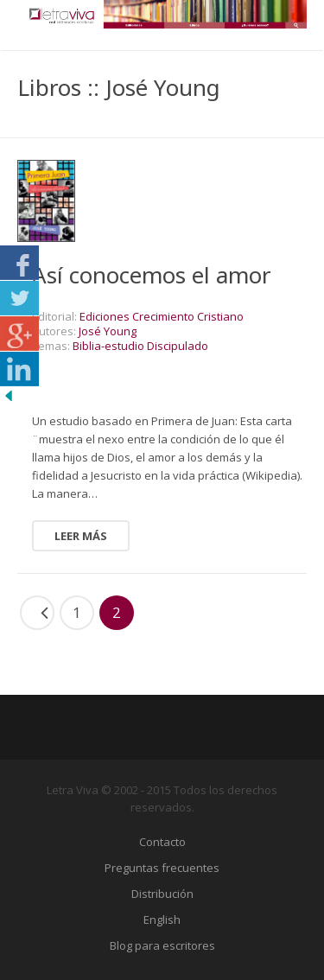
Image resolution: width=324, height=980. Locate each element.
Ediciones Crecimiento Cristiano (162, 316)
